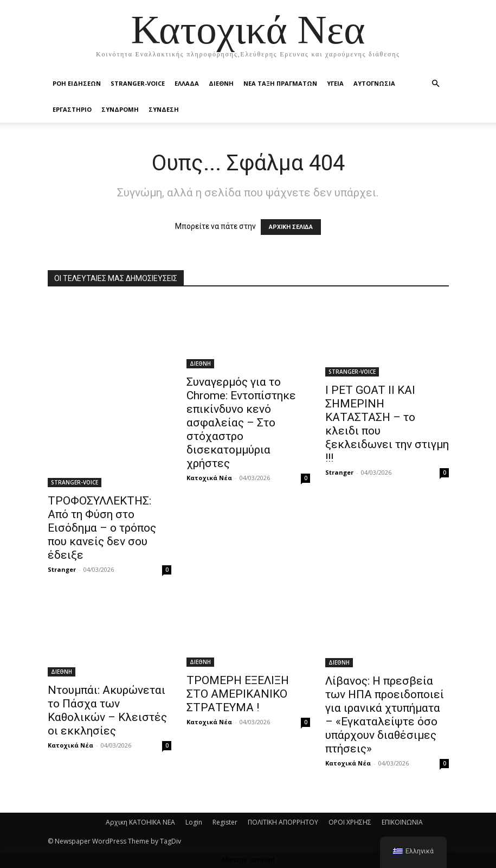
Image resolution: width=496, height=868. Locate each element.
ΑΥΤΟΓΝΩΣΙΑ (374, 83)
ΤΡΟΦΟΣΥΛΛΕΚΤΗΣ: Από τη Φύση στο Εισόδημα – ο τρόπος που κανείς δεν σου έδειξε (102, 528)
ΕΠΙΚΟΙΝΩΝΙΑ (402, 822)
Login (194, 822)
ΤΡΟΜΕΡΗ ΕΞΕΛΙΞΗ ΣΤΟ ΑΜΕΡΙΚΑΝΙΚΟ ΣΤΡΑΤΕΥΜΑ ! (238, 694)
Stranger (62, 569)
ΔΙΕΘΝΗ (221, 83)
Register (225, 822)
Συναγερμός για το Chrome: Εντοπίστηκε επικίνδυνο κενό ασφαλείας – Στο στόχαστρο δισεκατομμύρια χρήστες (241, 423)
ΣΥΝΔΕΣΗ (164, 109)
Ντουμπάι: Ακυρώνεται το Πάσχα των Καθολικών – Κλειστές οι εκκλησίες (107, 710)
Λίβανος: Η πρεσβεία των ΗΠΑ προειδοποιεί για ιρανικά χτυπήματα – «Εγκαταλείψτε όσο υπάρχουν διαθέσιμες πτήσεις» (385, 715)
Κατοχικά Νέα (209, 478)
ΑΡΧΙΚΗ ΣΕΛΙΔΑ (291, 227)
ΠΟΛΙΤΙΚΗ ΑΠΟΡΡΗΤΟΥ (283, 822)
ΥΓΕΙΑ (335, 83)
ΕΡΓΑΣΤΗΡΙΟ (72, 109)
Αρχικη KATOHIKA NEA (140, 822)
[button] (436, 84)
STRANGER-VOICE (138, 83)
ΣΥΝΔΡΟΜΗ (120, 109)
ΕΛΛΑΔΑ (187, 83)
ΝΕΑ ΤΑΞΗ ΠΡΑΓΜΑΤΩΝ (280, 83)
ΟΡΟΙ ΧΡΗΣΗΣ (350, 822)
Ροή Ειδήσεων (77, 83)
